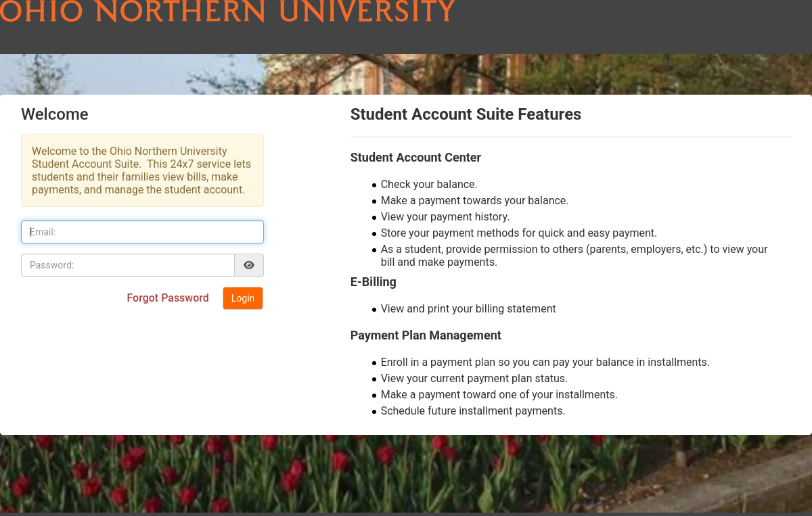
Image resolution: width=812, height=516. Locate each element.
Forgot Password (169, 298)
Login (243, 298)
